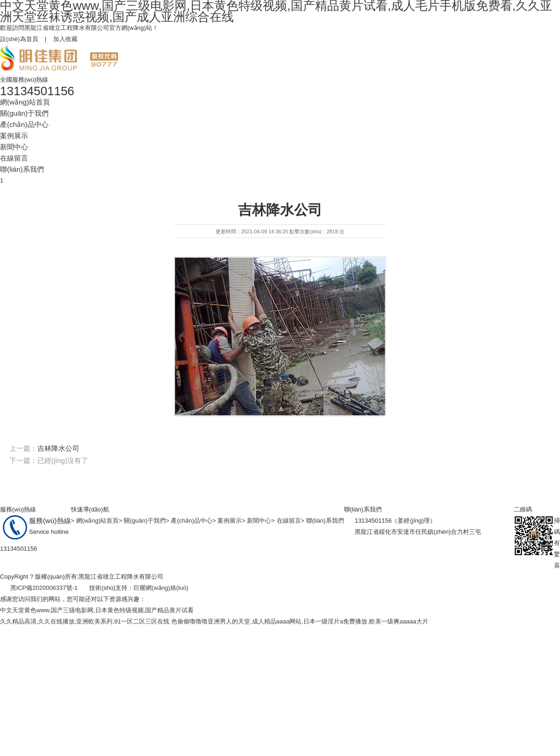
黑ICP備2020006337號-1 (44, 588)
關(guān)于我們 (24, 113)
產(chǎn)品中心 (24, 124)
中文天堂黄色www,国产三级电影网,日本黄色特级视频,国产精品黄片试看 (97, 610)
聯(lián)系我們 (22, 169)
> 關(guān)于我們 (142, 521)
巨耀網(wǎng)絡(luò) (161, 588)
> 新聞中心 (256, 521)
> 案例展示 (227, 521)
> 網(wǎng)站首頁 (95, 521)
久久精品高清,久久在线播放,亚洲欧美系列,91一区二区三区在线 (85, 621)
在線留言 (14, 158)
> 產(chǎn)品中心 (189, 521)
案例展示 (14, 136)
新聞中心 (14, 147)
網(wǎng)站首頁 (25, 102)
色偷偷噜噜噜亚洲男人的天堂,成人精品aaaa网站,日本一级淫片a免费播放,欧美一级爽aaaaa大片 (300, 621)
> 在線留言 (286, 521)
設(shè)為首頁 (19, 39)
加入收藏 (65, 39)
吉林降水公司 (58, 448)
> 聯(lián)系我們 (322, 521)
